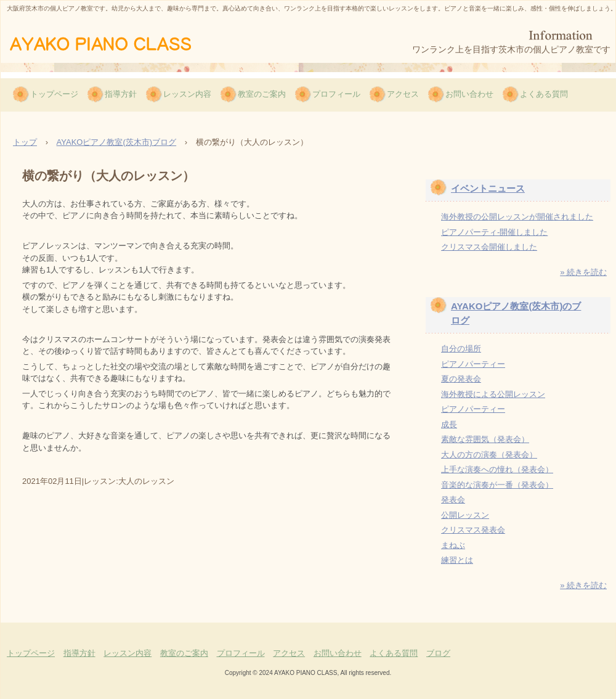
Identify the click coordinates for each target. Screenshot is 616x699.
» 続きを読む (583, 272)
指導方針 (121, 94)
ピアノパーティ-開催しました (494, 232)
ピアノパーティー (473, 364)
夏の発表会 (461, 379)
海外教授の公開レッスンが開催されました (517, 217)
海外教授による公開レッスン (493, 394)
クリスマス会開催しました (489, 247)
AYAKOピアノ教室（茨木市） (119, 43)
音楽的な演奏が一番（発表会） (497, 485)
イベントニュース (488, 188)
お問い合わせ (469, 94)
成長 (449, 424)
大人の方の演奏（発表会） (489, 455)
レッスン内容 (187, 94)
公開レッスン (465, 515)
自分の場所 (461, 349)
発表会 (453, 500)
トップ (25, 142)
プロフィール (336, 94)
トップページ (54, 94)
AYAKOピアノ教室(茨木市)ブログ (117, 142)
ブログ (438, 653)
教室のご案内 (262, 94)
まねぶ (453, 545)
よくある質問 (544, 94)
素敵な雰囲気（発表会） (485, 439)
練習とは (457, 560)
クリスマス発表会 (473, 530)
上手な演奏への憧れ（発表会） (497, 469)
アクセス (403, 94)
